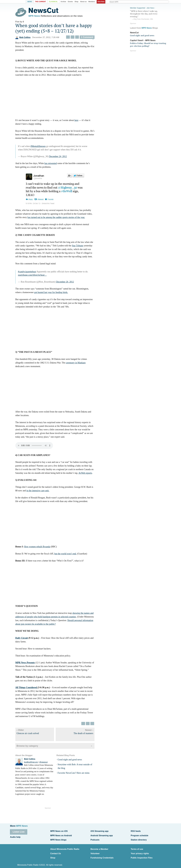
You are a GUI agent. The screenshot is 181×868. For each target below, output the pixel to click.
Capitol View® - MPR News (143, 40)
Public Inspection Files (142, 854)
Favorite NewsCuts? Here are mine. (78, 774)
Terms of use (137, 847)
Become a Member (99, 847)
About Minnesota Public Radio (65, 847)
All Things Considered (31, 689)
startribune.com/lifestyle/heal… (37, 276)
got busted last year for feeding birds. (55, 294)
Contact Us (56, 850)
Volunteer (95, 850)
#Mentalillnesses (42, 148)
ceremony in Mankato (80, 364)
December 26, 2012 (69, 283)
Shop (53, 854)
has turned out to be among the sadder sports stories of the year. (61, 219)
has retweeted (55, 165)
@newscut (48, 763)
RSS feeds (136, 831)
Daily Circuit (26, 639)
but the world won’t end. (70, 555)
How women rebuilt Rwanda (42, 548)
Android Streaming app (102, 835)
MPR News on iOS (59, 831)
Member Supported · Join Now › (142, 7)
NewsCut (134, 32)
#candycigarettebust (31, 273)
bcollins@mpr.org (35, 763)
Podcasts (95, 838)
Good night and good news (74, 761)
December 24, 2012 (62, 158)
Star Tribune (82, 247)
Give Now (102, 2)
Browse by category (32, 747)
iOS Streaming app (99, 831)
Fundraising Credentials (102, 854)
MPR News (39, 16)
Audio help (15, 836)
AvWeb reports (90, 474)
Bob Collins (27, 39)
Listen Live (19, 832)
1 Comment (92, 39)
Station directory (139, 838)
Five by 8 (24, 23)
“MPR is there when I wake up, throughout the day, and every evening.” (149, 14)
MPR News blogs (58, 838)
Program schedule (140, 835)
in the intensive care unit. (42, 492)
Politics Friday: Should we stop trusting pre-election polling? (148, 44)
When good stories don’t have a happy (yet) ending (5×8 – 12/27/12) (58, 29)
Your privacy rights (140, 850)
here (81, 122)
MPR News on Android (61, 835)
